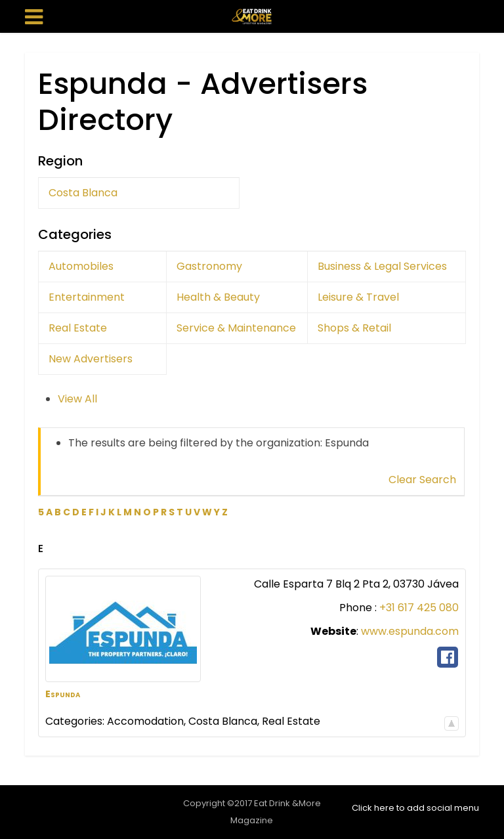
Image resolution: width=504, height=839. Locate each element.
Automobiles (81, 266)
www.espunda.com (410, 631)
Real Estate (78, 328)
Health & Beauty (218, 297)
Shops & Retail (354, 328)
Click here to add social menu (415, 808)
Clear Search (422, 480)
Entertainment (87, 297)
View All (77, 399)
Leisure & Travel (358, 297)
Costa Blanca (83, 193)
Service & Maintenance (236, 328)
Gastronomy (209, 266)
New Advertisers (91, 359)
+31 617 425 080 (419, 608)
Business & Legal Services (382, 266)
